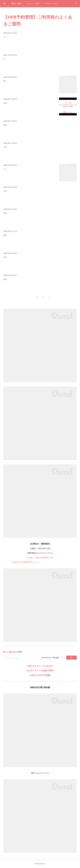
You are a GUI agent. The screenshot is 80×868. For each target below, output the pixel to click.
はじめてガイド (33, 671)
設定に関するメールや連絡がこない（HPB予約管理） (27, 258)
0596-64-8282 (46, 553)
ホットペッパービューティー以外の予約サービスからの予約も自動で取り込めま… (40, 59)
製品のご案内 (16, 4)
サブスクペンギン (51, 4)
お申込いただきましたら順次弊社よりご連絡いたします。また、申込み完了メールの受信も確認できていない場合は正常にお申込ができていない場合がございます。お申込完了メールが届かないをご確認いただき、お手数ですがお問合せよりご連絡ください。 (40, 265)
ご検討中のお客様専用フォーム (25, 562)
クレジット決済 (33, 4)
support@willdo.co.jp (44, 558)
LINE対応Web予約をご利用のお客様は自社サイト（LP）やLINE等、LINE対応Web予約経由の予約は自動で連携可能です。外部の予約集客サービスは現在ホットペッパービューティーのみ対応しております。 (40, 67)
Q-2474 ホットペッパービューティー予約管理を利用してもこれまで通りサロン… (40, 37)
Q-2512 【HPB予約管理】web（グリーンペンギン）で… (29, 81)
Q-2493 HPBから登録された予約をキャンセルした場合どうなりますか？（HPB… (40, 147)
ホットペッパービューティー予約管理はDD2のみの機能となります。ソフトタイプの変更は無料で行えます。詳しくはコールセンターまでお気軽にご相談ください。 (30, 177)
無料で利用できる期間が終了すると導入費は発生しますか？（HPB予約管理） (38, 236)
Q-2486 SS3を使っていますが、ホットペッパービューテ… (29, 169)
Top (4, 4)
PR (41, 675)
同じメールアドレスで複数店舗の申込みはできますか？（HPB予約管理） (36, 191)
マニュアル (42, 666)
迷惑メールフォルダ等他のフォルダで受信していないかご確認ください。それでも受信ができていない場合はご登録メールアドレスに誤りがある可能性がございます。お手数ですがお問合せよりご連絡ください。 (40, 287)
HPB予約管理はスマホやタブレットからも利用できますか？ (30, 125)
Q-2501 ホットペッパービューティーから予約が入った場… (30, 103)
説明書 (47, 675)
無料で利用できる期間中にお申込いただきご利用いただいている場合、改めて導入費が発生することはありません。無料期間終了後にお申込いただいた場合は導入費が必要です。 (40, 241)
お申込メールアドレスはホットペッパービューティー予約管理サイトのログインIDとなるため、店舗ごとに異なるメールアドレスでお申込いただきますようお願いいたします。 (40, 197)
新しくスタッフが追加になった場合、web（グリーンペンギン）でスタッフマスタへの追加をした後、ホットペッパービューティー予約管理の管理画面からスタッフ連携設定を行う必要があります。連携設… (30, 89)
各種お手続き (48, 671)
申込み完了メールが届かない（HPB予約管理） (24, 280)
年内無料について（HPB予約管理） (19, 213)
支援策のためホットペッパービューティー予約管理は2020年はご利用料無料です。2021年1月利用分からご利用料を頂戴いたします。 (40, 219)
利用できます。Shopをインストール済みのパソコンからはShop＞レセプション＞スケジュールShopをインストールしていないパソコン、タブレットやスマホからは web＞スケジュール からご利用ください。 (40, 133)
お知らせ (31, 666)
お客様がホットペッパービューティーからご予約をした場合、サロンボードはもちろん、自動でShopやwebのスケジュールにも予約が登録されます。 (30, 111)
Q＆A (51, 666)
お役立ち (34, 675)
